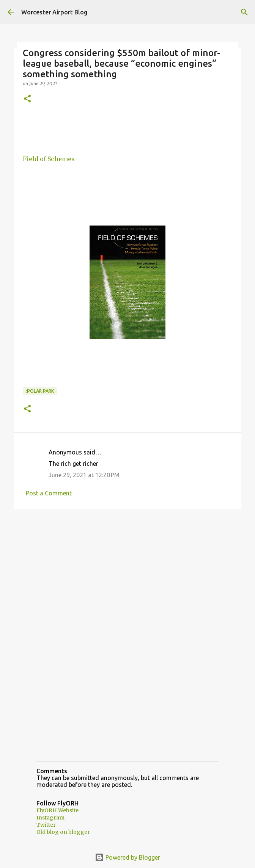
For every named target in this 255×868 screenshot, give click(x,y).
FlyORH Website (57, 810)
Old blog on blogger (63, 832)
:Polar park (40, 391)
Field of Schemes (49, 159)
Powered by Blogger (127, 857)
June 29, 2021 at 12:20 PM (84, 475)
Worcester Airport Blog (54, 12)
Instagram (50, 818)
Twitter (46, 825)
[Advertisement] (127, 573)
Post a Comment (49, 493)
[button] (27, 99)
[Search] (244, 12)
